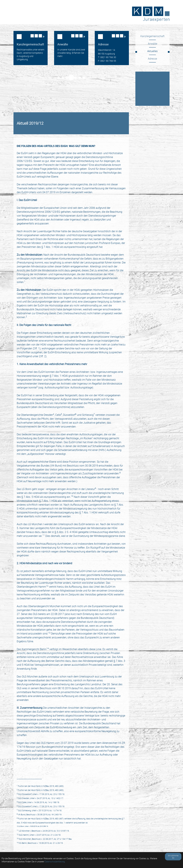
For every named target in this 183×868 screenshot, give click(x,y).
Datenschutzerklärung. (55, 861)
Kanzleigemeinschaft (152, 36)
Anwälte (153, 44)
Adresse (152, 59)
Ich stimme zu (173, 857)
